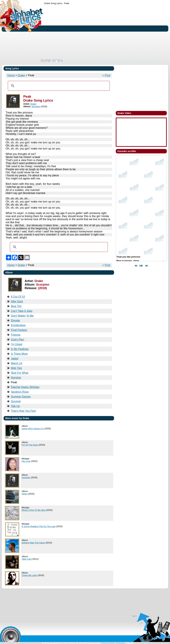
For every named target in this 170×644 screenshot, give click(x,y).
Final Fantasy (19, 330)
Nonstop (16, 378)
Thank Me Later (29, 575)
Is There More (19, 354)
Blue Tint (16, 306)
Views (24, 494)
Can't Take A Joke (22, 311)
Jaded (15, 359)
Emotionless (18, 325)
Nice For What (20, 373)
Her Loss (26, 461)
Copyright (120, 643)
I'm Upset (17, 344)
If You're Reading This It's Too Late (39, 526)
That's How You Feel (23, 411)
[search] (58, 86)
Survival (16, 401)
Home (11, 75)
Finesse (16, 335)
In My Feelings (20, 349)
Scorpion (36, 106)
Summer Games (21, 397)
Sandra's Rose (20, 392)
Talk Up (15, 406)
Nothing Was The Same (33, 543)
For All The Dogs (30, 445)
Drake (21, 75)
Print (108, 75)
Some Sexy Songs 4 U (33, 429)
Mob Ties (16, 368)
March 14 (17, 363)
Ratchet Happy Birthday (25, 387)
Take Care (27, 559)
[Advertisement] (88, 32)
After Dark (17, 301)
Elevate (15, 320)
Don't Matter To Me (22, 316)
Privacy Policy (108, 643)
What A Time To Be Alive (34, 510)
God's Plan (18, 339)
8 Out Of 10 (18, 297)
